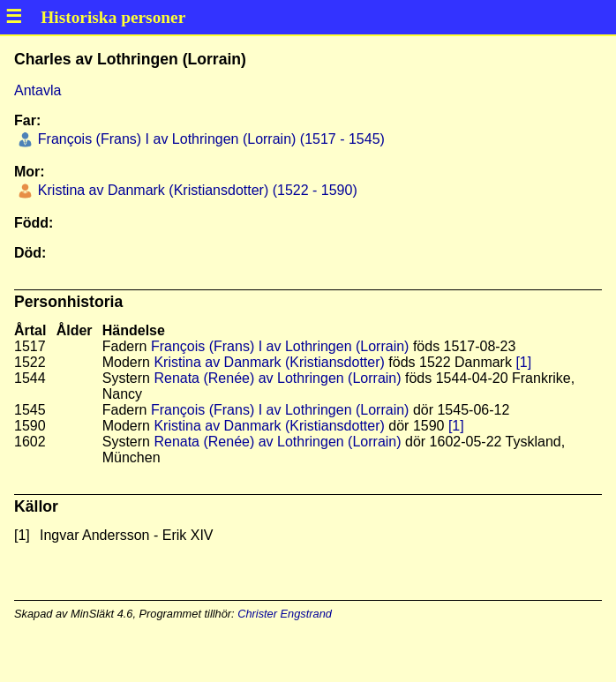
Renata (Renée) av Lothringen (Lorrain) (277, 378)
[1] (523, 362)
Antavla (38, 90)
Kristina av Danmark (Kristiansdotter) (269, 362)
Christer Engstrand (285, 614)
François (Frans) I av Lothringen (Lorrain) (280, 346)
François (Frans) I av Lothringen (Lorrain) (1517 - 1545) (209, 139)
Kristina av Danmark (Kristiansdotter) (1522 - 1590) (195, 190)
